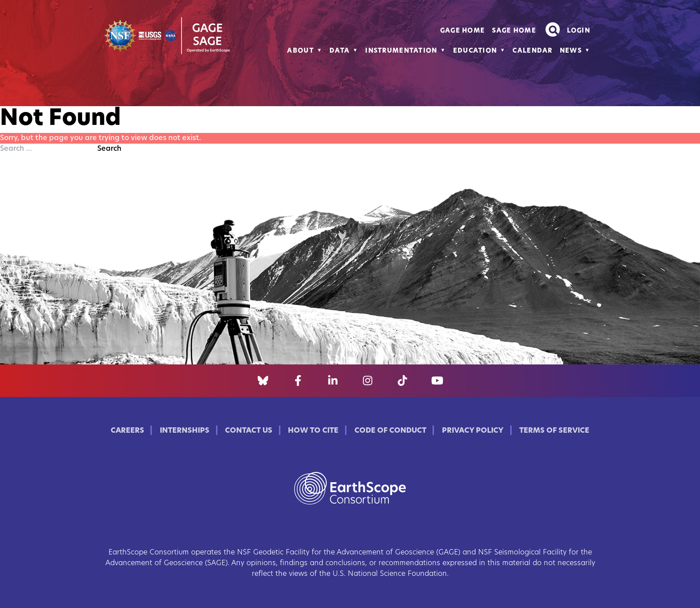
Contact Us (249, 431)
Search (109, 149)
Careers (127, 431)
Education (475, 51)
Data (340, 51)
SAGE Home (514, 31)
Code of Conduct (390, 431)
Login (579, 31)
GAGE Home (463, 31)
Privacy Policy (473, 431)
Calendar (532, 51)
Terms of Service (554, 431)
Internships (185, 431)
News (571, 51)
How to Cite (313, 431)
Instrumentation (401, 51)
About (300, 51)
